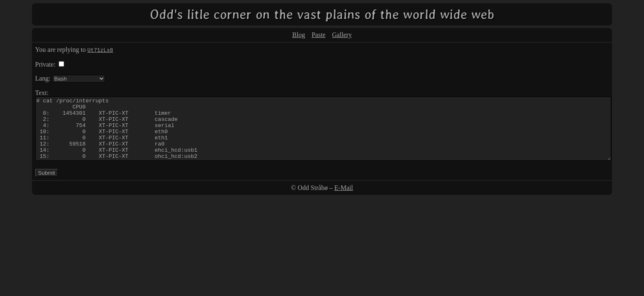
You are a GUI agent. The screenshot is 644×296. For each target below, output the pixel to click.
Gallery (342, 35)
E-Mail (344, 200)
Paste (319, 35)
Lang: (43, 78)
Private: (46, 64)
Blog (299, 35)
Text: (42, 93)
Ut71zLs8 (100, 50)
